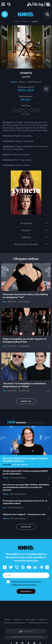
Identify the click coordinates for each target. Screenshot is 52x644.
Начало (17, 21)
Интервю (7, 465)
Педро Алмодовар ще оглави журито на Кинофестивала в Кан (25, 340)
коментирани (36, 423)
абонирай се (26, 591)
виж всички (26, 527)
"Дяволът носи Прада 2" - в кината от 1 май (24, 514)
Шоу (5, 302)
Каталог (25, 21)
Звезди (6, 478)
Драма (14, 82)
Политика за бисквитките (39, 623)
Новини (6, 518)
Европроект (43, 620)
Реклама (7, 620)
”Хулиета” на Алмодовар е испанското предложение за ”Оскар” (24, 385)
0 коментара (24, 346)
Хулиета (35, 21)
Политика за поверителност (14, 623)
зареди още (26, 401)
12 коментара (24, 302)
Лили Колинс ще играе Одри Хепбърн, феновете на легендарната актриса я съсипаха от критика (26, 487)
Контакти (18, 620)
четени (21, 423)
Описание (26, 223)
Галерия (26, 230)
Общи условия (30, 620)
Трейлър (26, 237)
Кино (5, 346)
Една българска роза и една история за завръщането (25, 460)
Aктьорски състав (26, 244)
